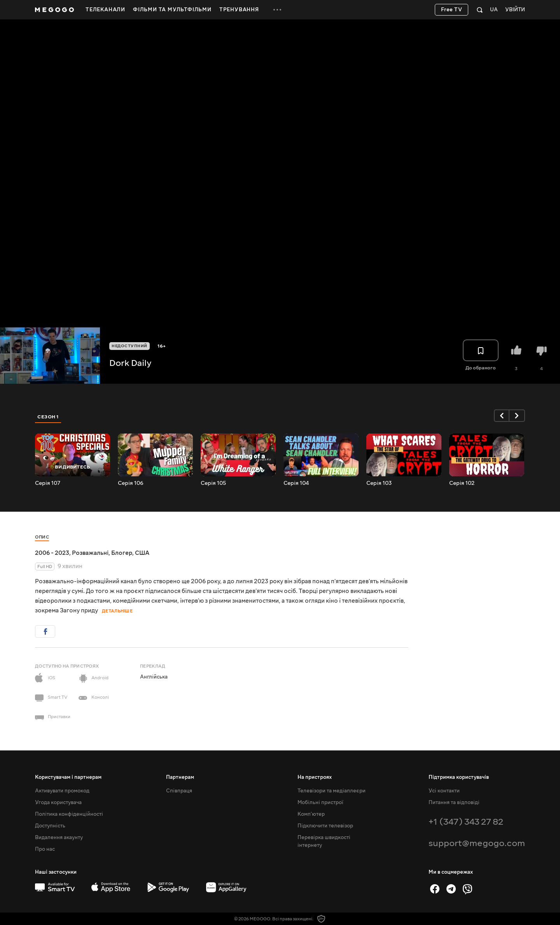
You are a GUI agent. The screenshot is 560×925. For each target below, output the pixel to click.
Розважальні (90, 553)
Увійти (515, 10)
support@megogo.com (477, 843)
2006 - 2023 (52, 553)
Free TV (452, 10)
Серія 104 (296, 483)
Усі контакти (444, 791)
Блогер (122, 553)
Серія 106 (131, 483)
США (142, 553)
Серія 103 (379, 483)
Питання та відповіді (454, 803)
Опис (42, 537)
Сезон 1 (48, 417)
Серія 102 (462, 483)
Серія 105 (213, 483)
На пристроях (315, 777)
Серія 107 (48, 483)
